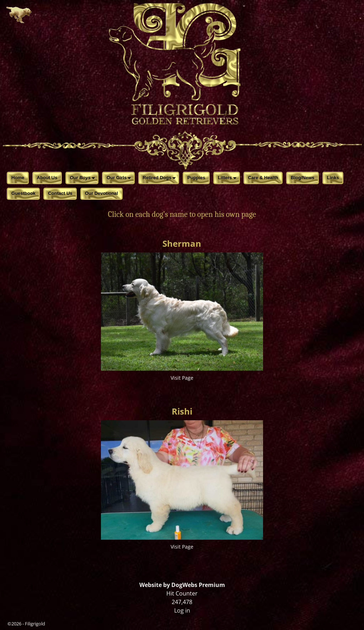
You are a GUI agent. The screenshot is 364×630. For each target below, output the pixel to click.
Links (333, 178)
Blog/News (303, 178)
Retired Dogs (160, 178)
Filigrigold (35, 624)
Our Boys (84, 178)
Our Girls (120, 178)
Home (18, 178)
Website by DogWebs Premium (182, 585)
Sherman (182, 243)
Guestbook (23, 193)
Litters (228, 178)
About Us (47, 178)
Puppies (196, 178)
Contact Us (60, 193)
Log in (182, 610)
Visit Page (182, 378)
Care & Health (263, 178)
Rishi (182, 411)
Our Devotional (101, 193)
